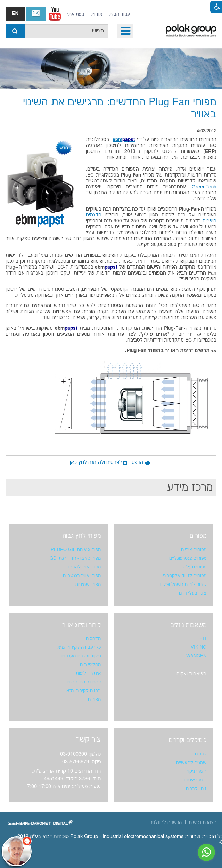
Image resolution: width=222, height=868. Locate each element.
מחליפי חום (90, 665)
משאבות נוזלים (188, 625)
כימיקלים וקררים (188, 740)
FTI (203, 639)
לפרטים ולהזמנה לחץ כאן (96, 462)
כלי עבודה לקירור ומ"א (79, 647)
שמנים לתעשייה (191, 763)
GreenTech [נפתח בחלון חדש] (204, 187)
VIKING (199, 647)
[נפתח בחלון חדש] (55, 14)
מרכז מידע (190, 488)
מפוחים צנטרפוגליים (188, 558)
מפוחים (198, 536)
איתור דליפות (88, 673)
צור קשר (36, 14)
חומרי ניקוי (197, 771)
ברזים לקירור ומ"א (84, 691)
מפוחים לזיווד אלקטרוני (185, 576)
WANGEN (196, 656)
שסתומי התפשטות (84, 682)
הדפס (137, 462)
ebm (124, 140)
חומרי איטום (195, 780)
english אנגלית (15, 14)
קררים (201, 754)
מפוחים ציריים (194, 550)
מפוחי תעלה (195, 567)
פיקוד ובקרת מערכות (81, 656)
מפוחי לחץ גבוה (82, 536)
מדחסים (93, 639)
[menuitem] (120, 14)
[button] (125, 31)
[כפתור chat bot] (17, 851)
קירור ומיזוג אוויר (81, 625)
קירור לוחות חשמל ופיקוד (183, 584)
